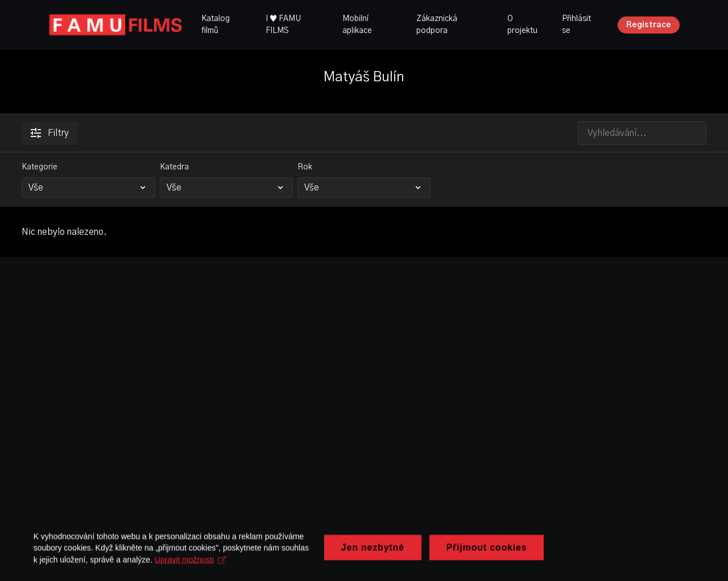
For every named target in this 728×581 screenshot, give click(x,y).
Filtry (50, 133)
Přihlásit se (576, 25)
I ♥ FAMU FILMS (283, 25)
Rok (305, 167)
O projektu (522, 25)
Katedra (174, 167)
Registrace (649, 25)
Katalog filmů (216, 25)
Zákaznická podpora (437, 25)
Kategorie (40, 167)
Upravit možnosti (352, 558)
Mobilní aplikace (357, 25)
